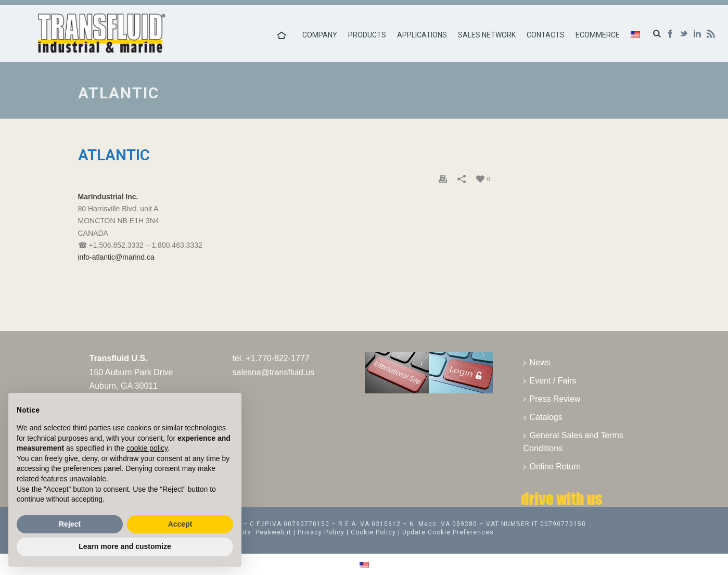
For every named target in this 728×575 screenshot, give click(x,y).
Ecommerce (598, 35)
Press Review (552, 399)
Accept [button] (180, 524)
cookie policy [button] (147, 448)
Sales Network (487, 35)
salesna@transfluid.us (274, 372)
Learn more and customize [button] (125, 546)
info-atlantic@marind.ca (116, 257)
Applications (422, 35)
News (537, 362)
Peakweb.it (273, 532)
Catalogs (543, 417)
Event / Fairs (550, 381)
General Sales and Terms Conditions (573, 442)
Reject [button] (70, 524)
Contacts (546, 35)
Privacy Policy (321, 532)
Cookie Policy (373, 532)
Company (320, 35)
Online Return (552, 467)
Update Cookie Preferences (448, 532)
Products (367, 35)
